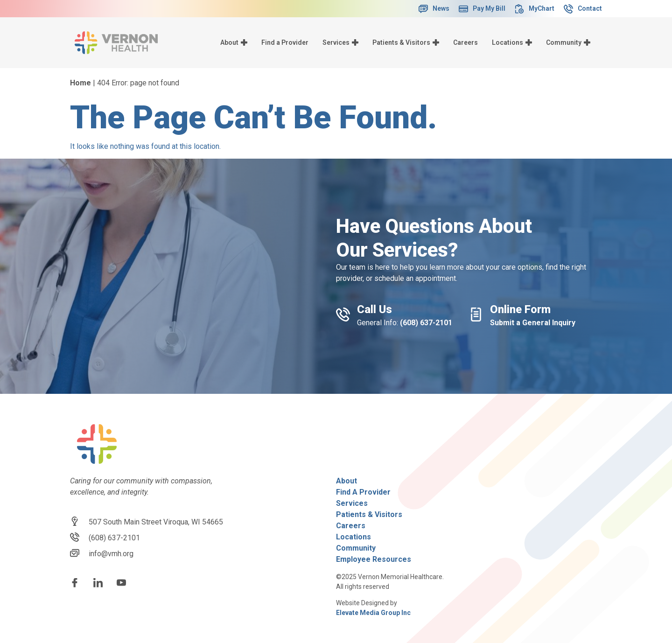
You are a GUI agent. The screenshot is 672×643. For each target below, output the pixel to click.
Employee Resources (374, 559)
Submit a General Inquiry (533, 323)
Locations (512, 42)
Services (340, 42)
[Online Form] (476, 315)
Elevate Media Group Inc (373, 613)
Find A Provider (363, 492)
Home (80, 83)
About (234, 42)
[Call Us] (343, 315)
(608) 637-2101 (426, 323)
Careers (465, 42)
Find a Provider (285, 42)
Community (568, 42)
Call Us (374, 309)
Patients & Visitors (406, 42)
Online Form (520, 309)
